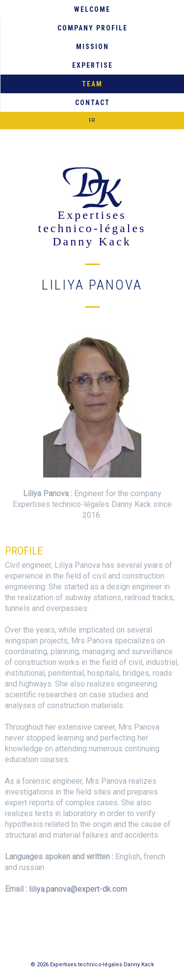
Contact (92, 103)
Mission (92, 47)
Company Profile (92, 28)
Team (92, 84)
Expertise (92, 65)
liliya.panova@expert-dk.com (78, 889)
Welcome (92, 9)
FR (92, 120)
